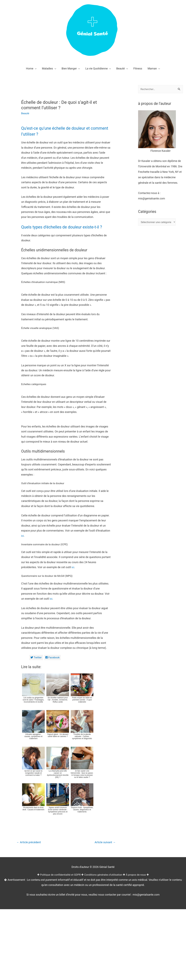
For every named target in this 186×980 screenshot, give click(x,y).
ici (23, 617)
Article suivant (104, 924)
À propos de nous (138, 956)
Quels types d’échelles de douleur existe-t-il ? (66, 227)
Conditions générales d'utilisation (104, 956)
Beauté (25, 113)
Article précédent (30, 924)
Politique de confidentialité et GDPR (59, 956)
